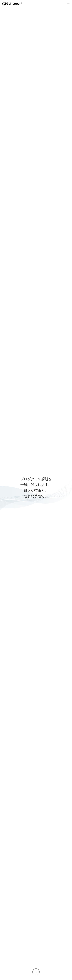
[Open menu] (68, 4)
